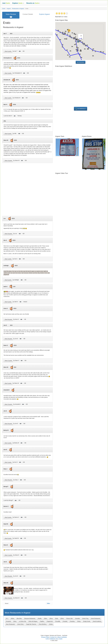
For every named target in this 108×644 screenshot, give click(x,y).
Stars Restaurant (10, 624)
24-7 (7, 618)
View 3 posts (8, 73)
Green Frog (85, 618)
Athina (12, 618)
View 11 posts (8, 555)
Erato (57, 618)
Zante (4, 9)
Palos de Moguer (33, 621)
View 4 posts (8, 443)
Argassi (9, 9)
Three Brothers (42, 624)
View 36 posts (8, 480)
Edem (46, 618)
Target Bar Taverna (31, 624)
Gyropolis (8, 621)
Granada (77, 618)
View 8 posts (8, 280)
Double (40, 618)
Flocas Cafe (69, 618)
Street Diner (20, 624)
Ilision (15, 621)
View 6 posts (8, 51)
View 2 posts (8, 98)
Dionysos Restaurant (30, 618)
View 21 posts (8, 361)
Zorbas (51, 624)
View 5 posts (8, 383)
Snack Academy (97, 621)
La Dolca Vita (22, 621)
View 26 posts (8, 339)
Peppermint (50, 621)
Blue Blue (19, 618)
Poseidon (72, 621)
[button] (18, 3)
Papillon (42, 621)
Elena (51, 618)
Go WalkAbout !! (81, 109)
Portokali (65, 621)
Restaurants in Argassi (18, 9)
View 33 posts (8, 234)
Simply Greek (87, 621)
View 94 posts (8, 319)
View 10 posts (8, 161)
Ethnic (62, 618)
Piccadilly (58, 621)
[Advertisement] (28, 190)
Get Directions (81, 62)
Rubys (79, 621)
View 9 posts (8, 134)
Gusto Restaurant (95, 618)
